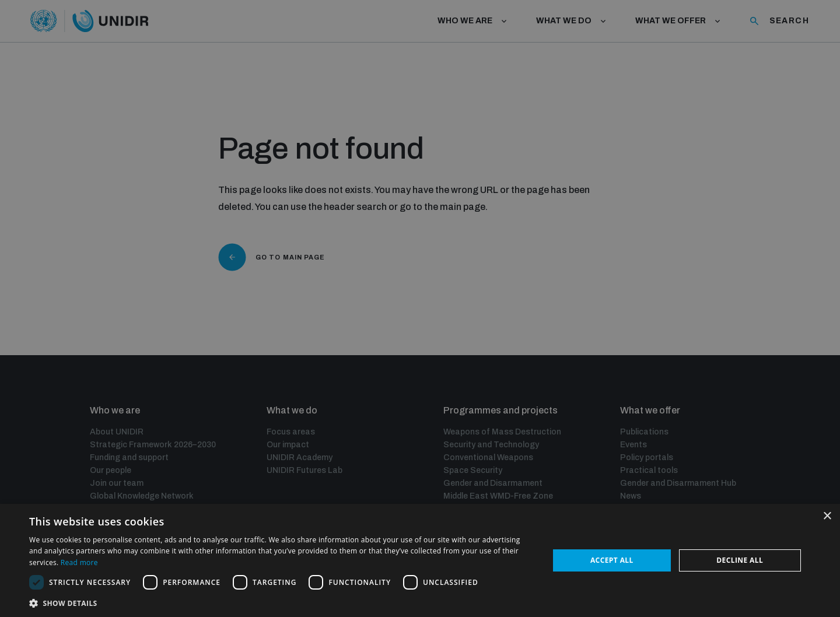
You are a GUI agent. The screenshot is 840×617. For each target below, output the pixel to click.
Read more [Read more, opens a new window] (79, 562)
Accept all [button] (612, 560)
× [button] (827, 516)
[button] (281, 602)
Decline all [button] (740, 560)
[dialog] (420, 560)
